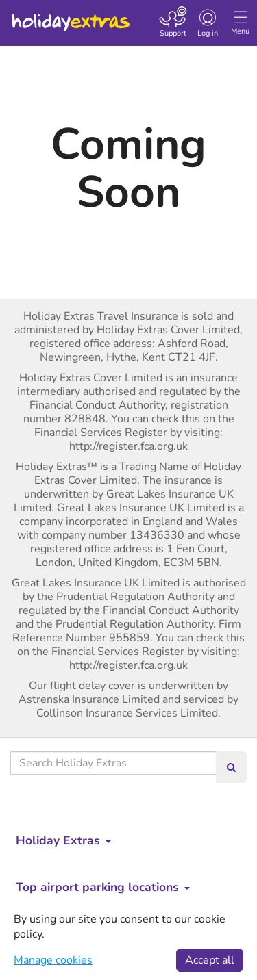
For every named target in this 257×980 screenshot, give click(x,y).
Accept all (210, 960)
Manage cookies (53, 960)
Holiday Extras (70, 16)
